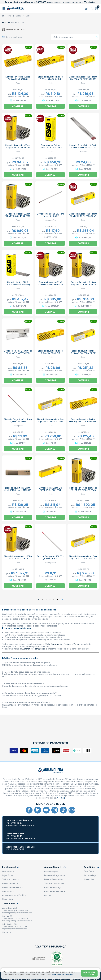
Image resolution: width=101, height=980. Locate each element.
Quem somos (8, 871)
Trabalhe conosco (11, 879)
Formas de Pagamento (55, 875)
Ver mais (61, 798)
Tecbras (67, 644)
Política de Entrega (53, 887)
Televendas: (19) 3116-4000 (15, 911)
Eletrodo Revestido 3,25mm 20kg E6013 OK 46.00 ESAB (83, 283)
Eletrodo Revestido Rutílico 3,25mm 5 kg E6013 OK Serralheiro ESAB (50, 79)
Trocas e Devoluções (54, 883)
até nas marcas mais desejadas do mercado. (51, 2)
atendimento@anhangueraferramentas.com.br (22, 838)
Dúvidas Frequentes (53, 879)
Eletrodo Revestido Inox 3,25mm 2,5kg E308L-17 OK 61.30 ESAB (83, 353)
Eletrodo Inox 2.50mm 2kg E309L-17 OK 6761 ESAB (51, 489)
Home (9, 16)
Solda (18, 16)
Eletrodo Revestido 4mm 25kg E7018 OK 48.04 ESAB (18, 557)
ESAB (47, 644)
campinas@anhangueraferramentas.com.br (17, 913)
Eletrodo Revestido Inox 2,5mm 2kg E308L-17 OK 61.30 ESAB (83, 78)
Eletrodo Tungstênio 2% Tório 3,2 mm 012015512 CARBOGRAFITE (18, 422)
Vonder (77, 644)
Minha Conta (8, 891)
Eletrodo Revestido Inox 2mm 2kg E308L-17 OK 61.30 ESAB (51, 420)
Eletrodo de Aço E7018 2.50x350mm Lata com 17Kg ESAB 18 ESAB (18, 285)
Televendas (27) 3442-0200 (15, 919)
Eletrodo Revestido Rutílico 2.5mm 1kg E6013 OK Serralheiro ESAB (50, 353)
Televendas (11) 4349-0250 (15, 927)
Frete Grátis (89, 871)
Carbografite (57, 644)
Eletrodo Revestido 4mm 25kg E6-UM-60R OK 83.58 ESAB (83, 489)
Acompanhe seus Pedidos (14, 895)
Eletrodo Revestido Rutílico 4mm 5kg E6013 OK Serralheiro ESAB (83, 422)
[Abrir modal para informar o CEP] (86, 8)
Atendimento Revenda (12, 887)
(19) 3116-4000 (14, 823)
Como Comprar (51, 871)
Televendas (10, 904)
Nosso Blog (7, 899)
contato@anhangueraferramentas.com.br (20, 825)
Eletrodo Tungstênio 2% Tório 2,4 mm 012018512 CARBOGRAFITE (51, 216)
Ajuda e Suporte (55, 867)
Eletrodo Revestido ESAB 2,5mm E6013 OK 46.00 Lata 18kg (51, 285)
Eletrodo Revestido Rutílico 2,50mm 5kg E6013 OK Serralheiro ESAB (18, 79)
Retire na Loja (90, 875)
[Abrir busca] (91, 8)
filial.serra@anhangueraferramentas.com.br (17, 921)
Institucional (11, 867)
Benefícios (91, 867)
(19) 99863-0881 (15, 849)
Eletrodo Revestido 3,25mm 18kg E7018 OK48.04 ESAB (18, 146)
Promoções (89, 879)
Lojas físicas (8, 875)
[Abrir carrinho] (96, 8)
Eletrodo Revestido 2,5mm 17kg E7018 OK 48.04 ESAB (18, 215)
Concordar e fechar (89, 973)
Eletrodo (29, 16)
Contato (48, 895)
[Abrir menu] (4, 8)
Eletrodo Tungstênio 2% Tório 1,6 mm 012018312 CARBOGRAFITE (51, 559)
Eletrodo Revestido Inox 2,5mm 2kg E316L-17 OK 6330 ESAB (83, 215)
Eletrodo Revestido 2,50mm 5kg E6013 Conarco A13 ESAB (18, 489)
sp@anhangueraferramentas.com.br (14, 929)
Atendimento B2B (10, 883)
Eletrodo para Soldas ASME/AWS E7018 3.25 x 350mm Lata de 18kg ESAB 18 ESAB (50, 149)
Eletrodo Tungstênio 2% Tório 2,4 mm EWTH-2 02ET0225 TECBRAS (83, 148)
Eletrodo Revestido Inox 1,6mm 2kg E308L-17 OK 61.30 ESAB (83, 557)
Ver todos (7, 932)
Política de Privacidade (55, 891)
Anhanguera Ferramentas (34, 649)
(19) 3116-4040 (14, 836)
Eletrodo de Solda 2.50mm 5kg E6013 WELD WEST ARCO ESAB (18, 353)
